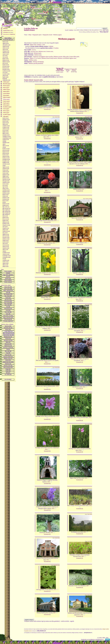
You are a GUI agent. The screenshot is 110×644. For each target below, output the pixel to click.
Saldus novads (5, 230)
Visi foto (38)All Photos (60, 69)
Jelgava (4, 144)
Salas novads (5, 227)
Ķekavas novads (6, 153)
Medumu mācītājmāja (38, 62)
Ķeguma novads (6, 152)
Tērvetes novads (6, 245)
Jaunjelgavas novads (7, 136)
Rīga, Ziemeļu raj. (6, 214)
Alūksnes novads (6, 53)
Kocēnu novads (5, 155)
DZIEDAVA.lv (57, 2)
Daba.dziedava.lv (9, 34)
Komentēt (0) (47, 109)
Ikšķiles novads (5, 132)
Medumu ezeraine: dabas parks (61, 57)
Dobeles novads (6, 118)
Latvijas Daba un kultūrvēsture (31, 29)
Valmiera (4, 251)
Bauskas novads (6, 65)
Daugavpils (5, 79)
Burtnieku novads (6, 69)
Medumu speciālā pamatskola (36, 63)
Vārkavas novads (6, 254)
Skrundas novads (6, 237)
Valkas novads (5, 250)
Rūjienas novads (6, 222)
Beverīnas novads (6, 66)
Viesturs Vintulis (89, 85)
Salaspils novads (6, 228)
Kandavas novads (6, 149)
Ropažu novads (5, 217)
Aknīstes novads (6, 48)
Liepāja (4, 166)
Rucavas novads (6, 219)
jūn (72, 72)
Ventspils (4, 259)
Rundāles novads (6, 224)
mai (68, 72)
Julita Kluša (57, 89)
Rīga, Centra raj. (6, 207)
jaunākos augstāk (60, 72)
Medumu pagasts (57, 35)
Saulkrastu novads (6, 231)
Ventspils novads (6, 260)
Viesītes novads (5, 262)
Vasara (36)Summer (74, 70)
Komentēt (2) (47, 591)
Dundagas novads (6, 120)
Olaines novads (5, 188)
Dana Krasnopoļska (56, 196)
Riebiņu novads (6, 205)
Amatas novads (5, 54)
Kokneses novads (6, 156)
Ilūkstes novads (6, 133)
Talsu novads (5, 243)
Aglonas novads (6, 43)
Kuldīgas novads (6, 162)
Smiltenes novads (6, 239)
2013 (53, 108)
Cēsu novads (5, 72)
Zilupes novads (5, 266)
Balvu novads (5, 63)
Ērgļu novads (5, 124)
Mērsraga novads (6, 181)
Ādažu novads (5, 42)
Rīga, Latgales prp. (6, 210)
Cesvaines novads (6, 74)
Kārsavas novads (6, 150)
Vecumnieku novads (6, 257)
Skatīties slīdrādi (29, 80)
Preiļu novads (5, 196)
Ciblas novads (5, 76)
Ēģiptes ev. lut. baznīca (35, 58)
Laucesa (34, 50)
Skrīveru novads (6, 236)
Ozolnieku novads (6, 190)
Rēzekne (4, 202)
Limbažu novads (6, 169)
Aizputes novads (6, 46)
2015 (55, 221)
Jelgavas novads (6, 146)
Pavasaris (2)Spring (68, 70)
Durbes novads (5, 121)
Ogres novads (5, 187)
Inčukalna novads (6, 135)
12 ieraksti (56, 48)
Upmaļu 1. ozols (41, 45)
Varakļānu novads (6, 253)
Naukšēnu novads (6, 182)
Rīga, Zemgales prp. (6, 213)
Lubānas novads (6, 172)
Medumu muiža (33, 60)
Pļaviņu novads (5, 195)
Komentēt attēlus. (38, 80)
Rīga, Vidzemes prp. (6, 211)
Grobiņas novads (6, 127)
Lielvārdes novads (6, 164)
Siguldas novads (6, 234)
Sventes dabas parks (74, 57)
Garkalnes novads (6, 126)
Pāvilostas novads (6, 193)
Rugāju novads (5, 221)
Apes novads (5, 56)
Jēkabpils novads (6, 143)
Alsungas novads (6, 51)
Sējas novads (5, 233)
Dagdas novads (5, 77)
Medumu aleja (38, 55)
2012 (86, 111)
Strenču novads (6, 242)
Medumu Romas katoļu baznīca (49, 58)
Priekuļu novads (6, 199)
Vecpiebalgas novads (7, 256)
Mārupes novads (6, 178)
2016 (48, 137)
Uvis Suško (90, 541)
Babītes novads (5, 59)
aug (76, 72)
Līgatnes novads (6, 167)
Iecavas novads (5, 130)
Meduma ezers (42, 51)
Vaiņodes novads (6, 248)
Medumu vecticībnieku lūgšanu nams (67, 58)
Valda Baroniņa (57, 565)
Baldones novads (6, 60)
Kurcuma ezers (34, 51)
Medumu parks (38, 53)
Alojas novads (5, 50)
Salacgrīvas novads (6, 225)
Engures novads (6, 123)
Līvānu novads (5, 170)
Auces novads (5, 57)
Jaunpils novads (6, 140)
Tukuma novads (6, 247)
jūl (74, 72)
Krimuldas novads (6, 159)
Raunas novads (5, 201)
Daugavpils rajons (37, 35)
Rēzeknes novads (6, 204)
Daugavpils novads (6, 80)
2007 (83, 556)
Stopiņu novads (6, 240)
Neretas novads (5, 184)
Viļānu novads (5, 265)
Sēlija (30, 35)
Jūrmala (4, 147)
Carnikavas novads (6, 71)
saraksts (8, 30)
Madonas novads (6, 175)
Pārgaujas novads (6, 192)
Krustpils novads (6, 161)
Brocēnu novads (6, 68)
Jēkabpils (4, 141)
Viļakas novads (5, 263)
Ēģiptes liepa (33, 45)
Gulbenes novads (6, 129)
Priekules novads (6, 198)
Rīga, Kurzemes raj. (6, 208)
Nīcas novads (5, 185)
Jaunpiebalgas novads (7, 138)
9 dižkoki (51, 46)
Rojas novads (5, 216)
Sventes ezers (50, 51)
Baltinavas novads (6, 62)
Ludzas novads (5, 173)
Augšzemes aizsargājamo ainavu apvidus (43, 57)
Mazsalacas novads (6, 179)
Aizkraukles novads (6, 45)
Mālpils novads (5, 176)
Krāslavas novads (6, 158)
